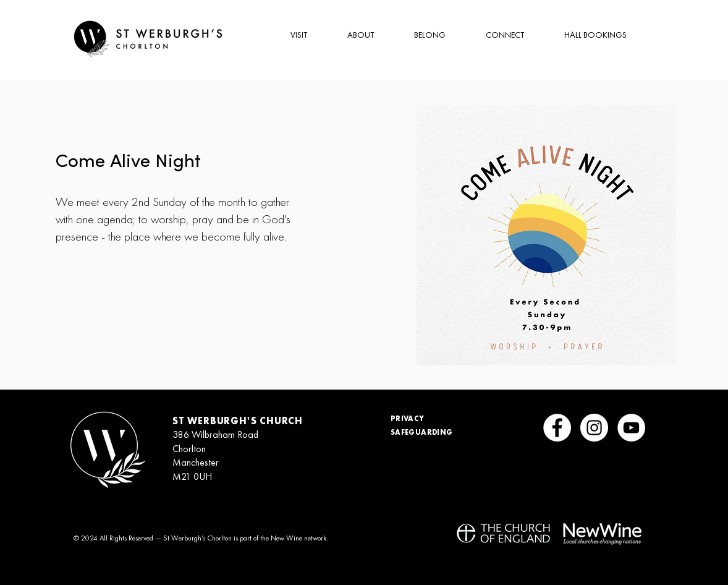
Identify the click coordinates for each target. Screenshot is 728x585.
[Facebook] (557, 428)
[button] (288, 35)
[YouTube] (631, 428)
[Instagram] (594, 428)
